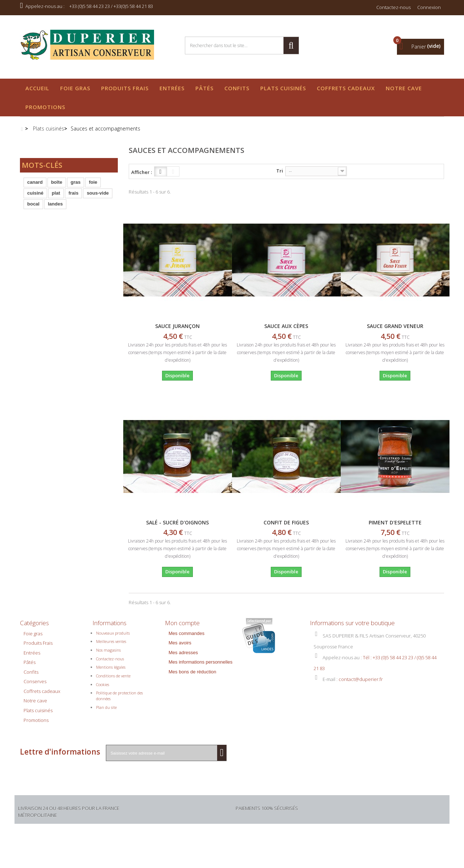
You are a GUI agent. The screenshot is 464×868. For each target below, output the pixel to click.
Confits (237, 88)
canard (35, 186)
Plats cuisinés (283, 88)
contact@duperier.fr (361, 683)
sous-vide (98, 197)
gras (76, 186)
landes (55, 208)
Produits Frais (125, 88)
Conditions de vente (113, 680)
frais (73, 197)
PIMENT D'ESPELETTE (395, 523)
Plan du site (106, 711)
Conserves (35, 685)
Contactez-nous (393, 7)
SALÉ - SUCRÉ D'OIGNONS (177, 523)
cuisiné (35, 197)
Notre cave (404, 88)
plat (56, 197)
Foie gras (75, 88)
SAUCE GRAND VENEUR (395, 326)
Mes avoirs (180, 647)
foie (93, 186)
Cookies (103, 688)
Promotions (45, 107)
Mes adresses (183, 656)
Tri (280, 171)
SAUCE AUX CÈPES (286, 326)
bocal (33, 208)
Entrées (172, 88)
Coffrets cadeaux (346, 88)
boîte (57, 186)
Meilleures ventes (111, 645)
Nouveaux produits (113, 637)
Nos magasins (108, 654)
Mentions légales (111, 671)
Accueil (37, 88)
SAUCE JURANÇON (177, 326)
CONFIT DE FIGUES (286, 523)
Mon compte (182, 623)
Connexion (429, 7)
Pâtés (204, 88)
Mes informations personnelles (200, 666)
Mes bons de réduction (192, 675)
